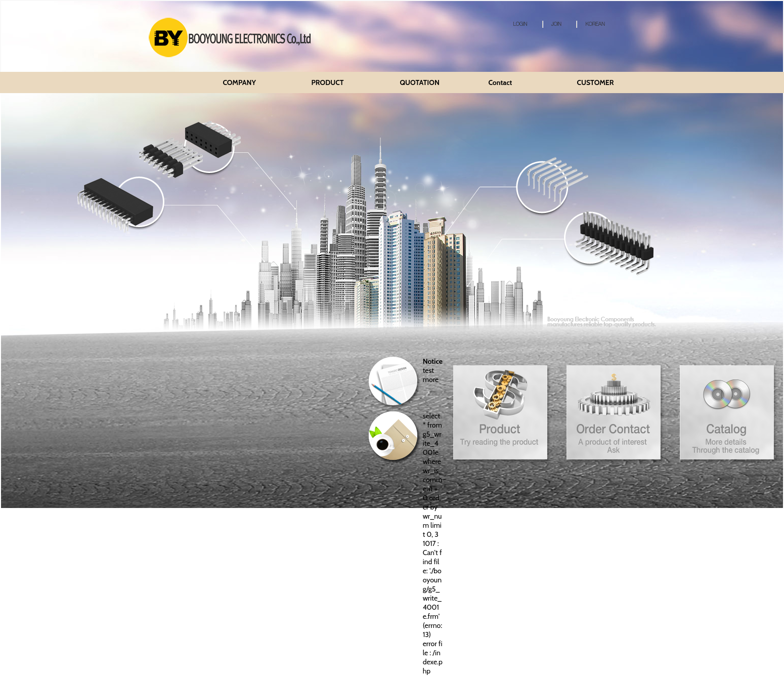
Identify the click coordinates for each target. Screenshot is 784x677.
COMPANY (239, 82)
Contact (500, 82)
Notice (433, 361)
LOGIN (517, 24)
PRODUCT (327, 82)
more (431, 379)
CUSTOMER (595, 82)
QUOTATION (419, 82)
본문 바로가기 (0, 0)
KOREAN (590, 24)
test (428, 370)
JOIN (552, 24)
